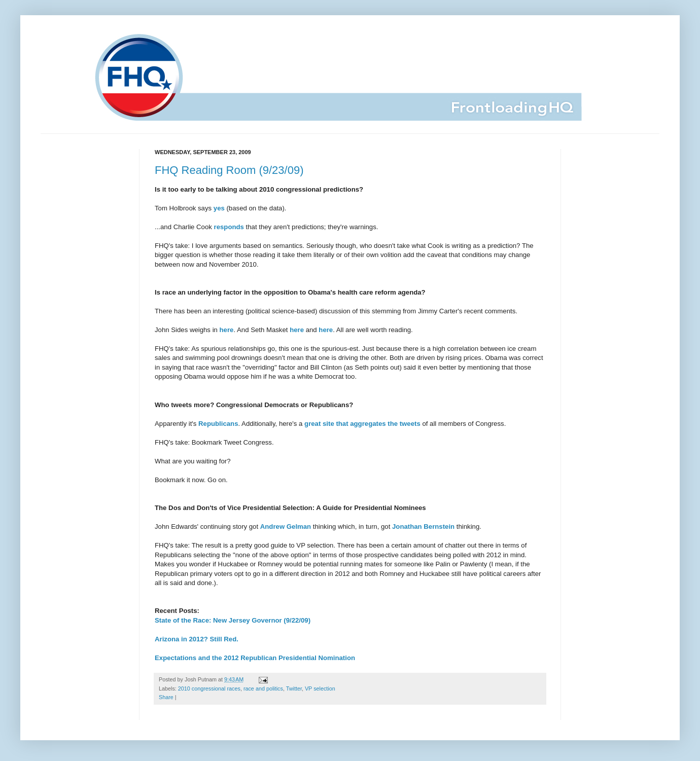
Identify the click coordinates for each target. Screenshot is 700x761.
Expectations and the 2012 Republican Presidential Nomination (255, 658)
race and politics (263, 688)
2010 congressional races (209, 688)
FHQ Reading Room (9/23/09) (229, 170)
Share (166, 697)
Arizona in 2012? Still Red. (197, 639)
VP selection (320, 688)
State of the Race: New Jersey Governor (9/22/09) (233, 620)
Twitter (294, 688)
